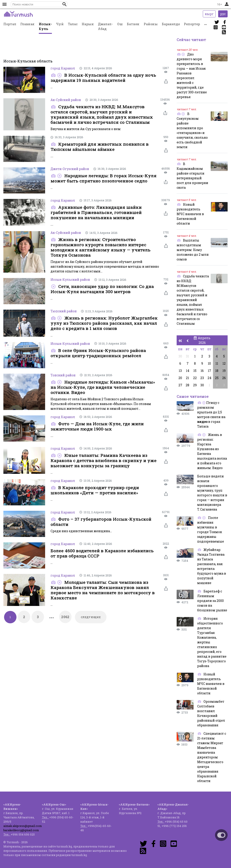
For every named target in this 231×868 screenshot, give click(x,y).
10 (209, 363)
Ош (120, 24)
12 (224, 363)
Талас (73, 24)
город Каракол (63, 68)
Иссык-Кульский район (70, 280)
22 (195, 378)
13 (180, 371)
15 (195, 371)
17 (209, 371)
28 (187, 385)
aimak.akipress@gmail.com (23, 826)
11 (217, 363)
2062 (65, 617)
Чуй (60, 24)
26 (224, 378)
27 (180, 385)
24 (209, 378)
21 (187, 378)
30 (180, 356)
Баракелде (171, 24)
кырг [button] (209, 14)
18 (217, 371)
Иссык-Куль (45, 26)
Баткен (133, 24)
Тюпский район (64, 311)
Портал (10, 24)
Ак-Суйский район (66, 100)
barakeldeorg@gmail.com (21, 830)
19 (224, 371)
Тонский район (63, 375)
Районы (151, 24)
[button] (65, 4)
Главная (27, 24)
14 (188, 371)
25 (217, 378)
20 (180, 378)
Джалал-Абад (105, 26)
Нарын (88, 24)
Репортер (192, 24)
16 (202, 371)
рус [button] (223, 14)
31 (187, 356)
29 (195, 385)
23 (202, 378)
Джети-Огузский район (70, 169)
